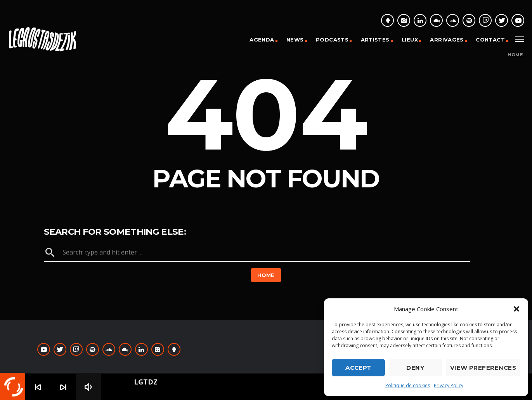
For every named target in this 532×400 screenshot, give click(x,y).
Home (515, 55)
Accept (358, 368)
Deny (415, 368)
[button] (516, 309)
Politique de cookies (408, 385)
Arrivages (447, 40)
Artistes (375, 40)
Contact (490, 40)
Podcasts (332, 40)
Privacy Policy (449, 385)
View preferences (483, 368)
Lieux (410, 40)
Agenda (262, 40)
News (295, 40)
